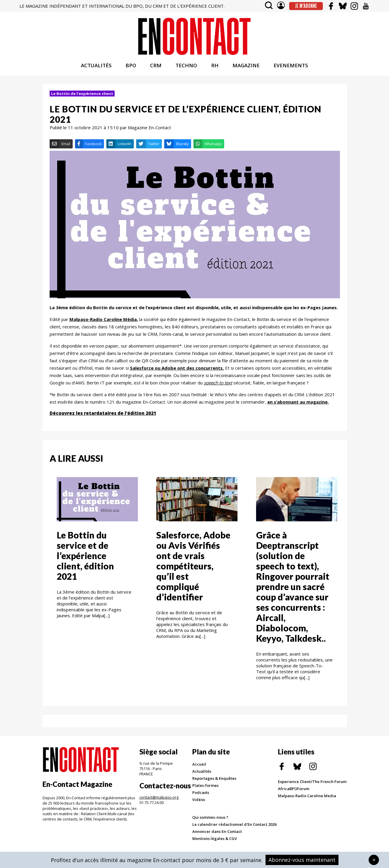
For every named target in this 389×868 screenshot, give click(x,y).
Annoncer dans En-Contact (217, 833)
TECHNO (186, 67)
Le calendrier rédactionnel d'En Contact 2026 (234, 826)
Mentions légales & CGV (215, 840)
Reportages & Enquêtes (214, 780)
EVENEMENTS (291, 67)
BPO (131, 67)
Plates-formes (205, 787)
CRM (156, 67)
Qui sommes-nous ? (210, 819)
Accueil (199, 766)
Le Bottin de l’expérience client (82, 95)
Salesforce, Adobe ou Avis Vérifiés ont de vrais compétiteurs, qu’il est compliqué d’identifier (193, 567)
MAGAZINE (246, 67)
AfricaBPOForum (294, 790)
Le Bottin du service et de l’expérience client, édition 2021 (85, 557)
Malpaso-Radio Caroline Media (307, 797)
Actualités (202, 773)
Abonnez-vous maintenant (302, 860)
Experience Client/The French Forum (312, 783)
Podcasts (201, 794)
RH (215, 67)
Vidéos (199, 801)
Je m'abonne (306, 6)
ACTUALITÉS (96, 67)
